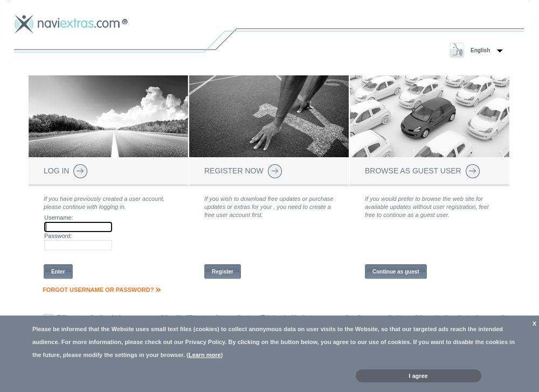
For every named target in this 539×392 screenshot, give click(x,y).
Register (223, 272)
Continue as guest (396, 272)
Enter (58, 272)
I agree (418, 376)
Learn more (205, 355)
